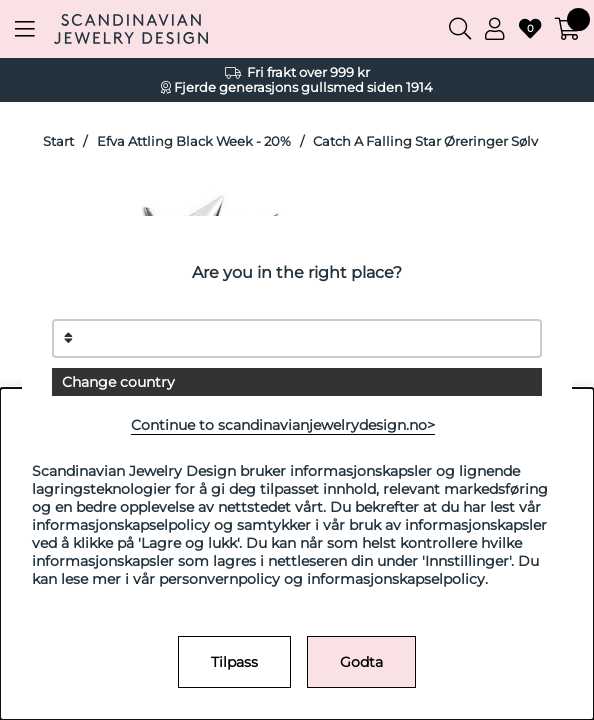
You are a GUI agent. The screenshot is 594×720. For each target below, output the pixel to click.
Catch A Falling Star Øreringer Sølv (425, 141)
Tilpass (234, 662)
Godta (361, 662)
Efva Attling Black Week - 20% (194, 141)
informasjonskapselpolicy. (397, 579)
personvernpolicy (219, 579)
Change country (118, 382)
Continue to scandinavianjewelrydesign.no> (283, 425)
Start (58, 141)
